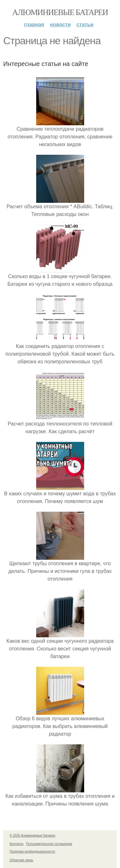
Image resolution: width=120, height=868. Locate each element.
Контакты (16, 844)
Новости (60, 25)
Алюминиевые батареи (60, 12)
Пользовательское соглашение (49, 844)
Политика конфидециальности (32, 851)
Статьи (85, 25)
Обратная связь (21, 860)
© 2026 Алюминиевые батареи (32, 835)
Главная (34, 25)
